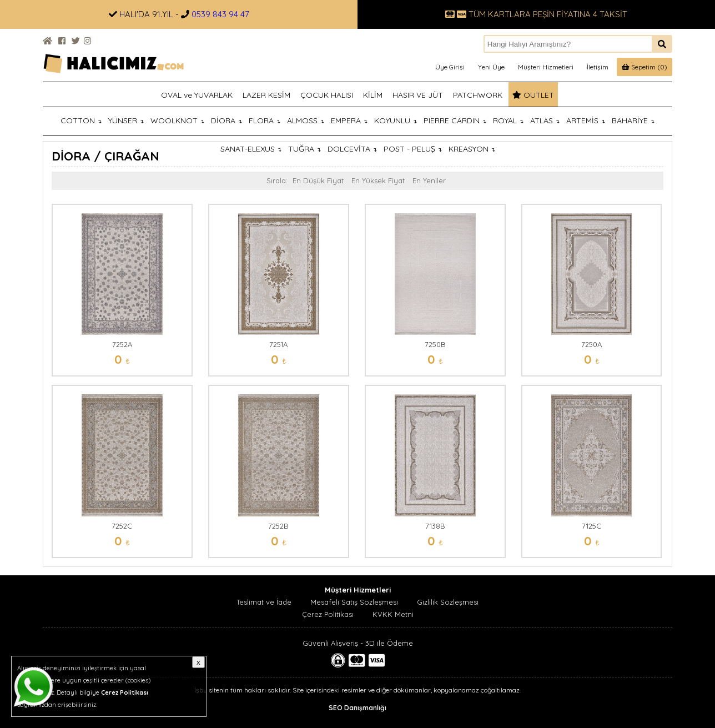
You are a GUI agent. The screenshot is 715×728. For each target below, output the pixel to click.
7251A (278, 344)
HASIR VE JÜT (418, 95)
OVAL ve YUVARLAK (197, 95)
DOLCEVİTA (352, 149)
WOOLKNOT (177, 121)
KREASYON (472, 149)
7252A (122, 344)
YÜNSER (126, 121)
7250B (435, 344)
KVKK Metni (393, 614)
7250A (591, 344)
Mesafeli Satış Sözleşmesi (354, 602)
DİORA (226, 121)
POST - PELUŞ (413, 149)
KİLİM (373, 95)
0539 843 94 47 (220, 14)
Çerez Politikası (328, 614)
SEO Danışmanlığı (357, 708)
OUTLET (533, 95)
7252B (278, 526)
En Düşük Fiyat (318, 180)
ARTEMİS (586, 121)
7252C (122, 526)
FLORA (265, 121)
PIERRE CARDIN (455, 121)
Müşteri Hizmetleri (546, 67)
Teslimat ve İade (264, 602)
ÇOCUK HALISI (327, 95)
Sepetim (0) (644, 67)
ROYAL (508, 121)
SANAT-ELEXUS (251, 149)
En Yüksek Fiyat (378, 180)
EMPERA (349, 121)
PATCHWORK (478, 95)
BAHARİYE (633, 121)
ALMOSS (306, 121)
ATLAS (545, 121)
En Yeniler (429, 180)
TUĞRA (304, 149)
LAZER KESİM (266, 95)
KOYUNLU (396, 121)
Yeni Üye (491, 67)
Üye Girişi (450, 67)
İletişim (598, 67)
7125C (591, 526)
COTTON (81, 121)
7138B (435, 526)
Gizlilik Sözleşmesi (448, 602)
